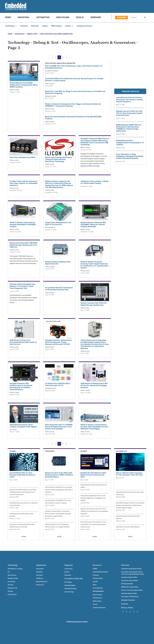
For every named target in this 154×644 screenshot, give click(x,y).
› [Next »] (70, 57)
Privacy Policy (127, 608)
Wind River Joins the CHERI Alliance (128, 527)
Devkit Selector (98, 591)
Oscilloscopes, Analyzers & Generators (56, 34)
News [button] (8, 17)
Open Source (12, 575)
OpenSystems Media (80, 622)
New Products (97, 595)
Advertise (125, 565)
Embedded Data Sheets (101, 572)
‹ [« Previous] (49, 57)
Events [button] (69, 26)
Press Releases (98, 588)
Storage (10, 591)
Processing (11, 582)
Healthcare (63, 17)
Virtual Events (97, 598)
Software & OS (12, 588)
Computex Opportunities (129, 577)
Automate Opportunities (129, 593)
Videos (45, 26)
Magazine (69, 565)
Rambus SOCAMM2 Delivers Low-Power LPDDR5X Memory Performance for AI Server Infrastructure (23, 492)
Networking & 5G (42, 582)
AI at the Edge (69, 592)
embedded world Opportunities (131, 569)
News (95, 585)
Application (41, 565)
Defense (40, 585)
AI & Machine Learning (15, 569)
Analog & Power (13, 578)
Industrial (24, 17)
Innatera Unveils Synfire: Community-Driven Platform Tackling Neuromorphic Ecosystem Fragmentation (58, 514)
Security (10, 585)
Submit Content (128, 600)
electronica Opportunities (130, 581)
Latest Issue (69, 569)
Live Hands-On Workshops (130, 597)
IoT (9, 572)
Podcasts (35, 26)
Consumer (39, 575)
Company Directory (85, 26)
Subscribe (121, 18)
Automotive (43, 17)
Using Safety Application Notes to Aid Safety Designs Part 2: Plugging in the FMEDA (93, 498)
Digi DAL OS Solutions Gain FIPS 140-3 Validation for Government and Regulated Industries (94, 511)
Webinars (96, 17)
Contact (125, 604)
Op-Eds (95, 582)
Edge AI (80, 17)
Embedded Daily (70, 585)
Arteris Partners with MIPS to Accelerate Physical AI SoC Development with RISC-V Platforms (59, 490)
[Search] (136, 18)
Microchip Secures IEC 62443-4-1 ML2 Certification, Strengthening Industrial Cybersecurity (93, 524)
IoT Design (68, 582)
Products (24, 26)
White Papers (56, 26)
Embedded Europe (71, 589)
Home (10, 34)
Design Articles (98, 578)
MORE (24, 537)
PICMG (95, 569)
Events (95, 604)
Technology (20, 34)
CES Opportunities (127, 584)
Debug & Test (32, 34)
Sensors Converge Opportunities (132, 590)
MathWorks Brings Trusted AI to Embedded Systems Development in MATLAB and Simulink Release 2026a (130, 505)
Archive (67, 572)
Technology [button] (11, 26)
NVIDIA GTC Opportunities (130, 587)
